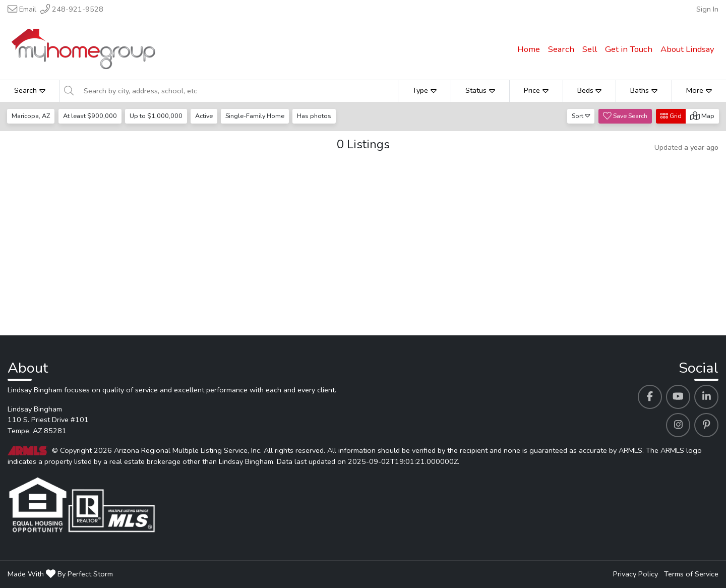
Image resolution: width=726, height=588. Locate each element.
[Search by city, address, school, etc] (238, 91)
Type (425, 90)
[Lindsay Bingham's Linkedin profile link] (706, 397)
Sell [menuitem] (590, 49)
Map (702, 116)
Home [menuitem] (529, 49)
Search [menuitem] (561, 49)
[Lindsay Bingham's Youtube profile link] (678, 397)
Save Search (625, 116)
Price (536, 90)
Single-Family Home (257, 116)
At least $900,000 (90, 116)
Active (205, 116)
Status (480, 90)
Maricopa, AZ (31, 116)
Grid (671, 116)
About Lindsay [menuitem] (687, 49)
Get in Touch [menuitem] (629, 49)
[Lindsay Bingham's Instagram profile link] (678, 425)
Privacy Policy (636, 574)
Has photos (317, 116)
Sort (581, 116)
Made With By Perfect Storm (60, 574)
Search (30, 90)
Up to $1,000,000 (157, 116)
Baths (644, 90)
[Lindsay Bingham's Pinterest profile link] (706, 425)
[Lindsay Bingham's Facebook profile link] (650, 397)
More (699, 90)
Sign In (707, 9)
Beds (590, 90)
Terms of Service (691, 574)
